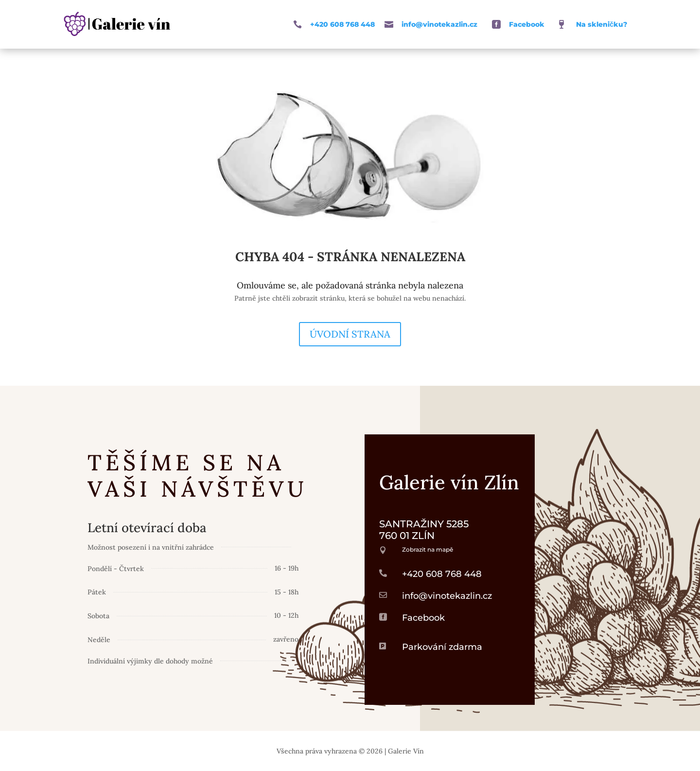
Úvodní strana (350, 334)
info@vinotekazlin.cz (439, 24)
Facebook (527, 24)
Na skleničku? (602, 24)
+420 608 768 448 (342, 24)
